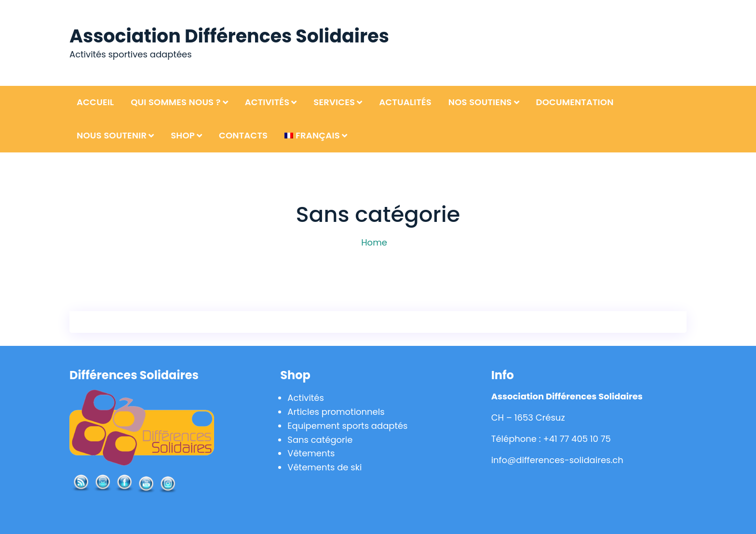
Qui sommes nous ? (176, 102)
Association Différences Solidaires (229, 36)
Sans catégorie (320, 440)
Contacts (243, 135)
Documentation (575, 102)
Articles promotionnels (336, 412)
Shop (183, 135)
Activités (267, 102)
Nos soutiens (480, 102)
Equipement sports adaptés (348, 426)
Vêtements (311, 453)
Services (334, 102)
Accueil (95, 102)
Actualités (405, 102)
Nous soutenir (112, 135)
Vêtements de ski (324, 467)
